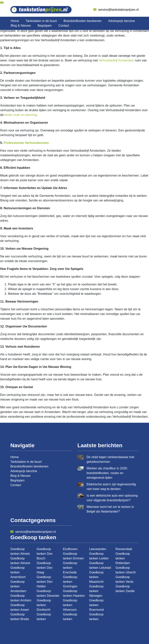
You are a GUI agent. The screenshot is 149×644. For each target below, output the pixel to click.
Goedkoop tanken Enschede (70, 568)
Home (15, 21)
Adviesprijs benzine (122, 21)
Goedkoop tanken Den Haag (45, 568)
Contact (64, 26)
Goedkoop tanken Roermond (97, 605)
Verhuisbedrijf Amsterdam (116, 60)
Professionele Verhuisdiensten (26, 143)
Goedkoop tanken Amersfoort (18, 572)
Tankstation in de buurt (41, 21)
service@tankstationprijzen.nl (116, 10)
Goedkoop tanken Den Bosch (45, 554)
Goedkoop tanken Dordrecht (44, 605)
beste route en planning (21, 115)
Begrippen (45, 26)
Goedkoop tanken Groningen (70, 582)
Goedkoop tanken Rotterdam (123, 558)
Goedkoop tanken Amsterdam (18, 586)
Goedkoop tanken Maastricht (96, 577)
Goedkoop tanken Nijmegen (96, 591)
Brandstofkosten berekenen (83, 21)
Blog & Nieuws (21, 26)
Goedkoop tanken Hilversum (70, 605)
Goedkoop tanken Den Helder (45, 582)
